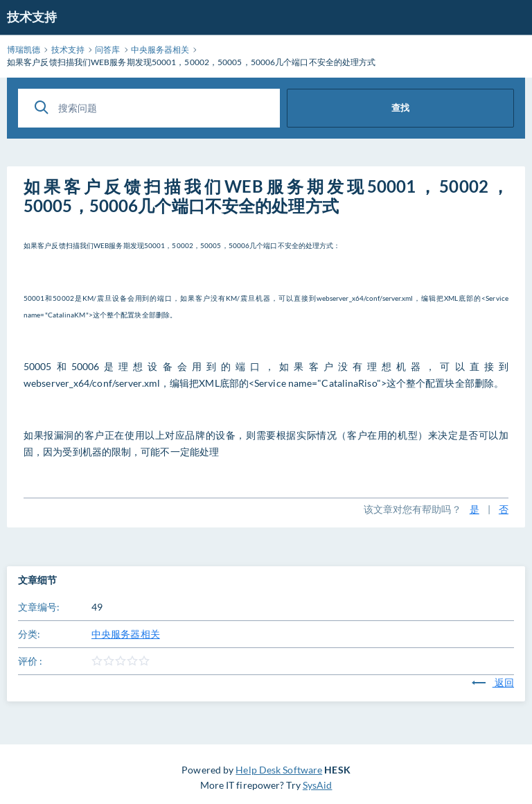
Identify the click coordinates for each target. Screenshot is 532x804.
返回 (493, 682)
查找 (400, 107)
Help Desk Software (279, 770)
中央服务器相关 (126, 634)
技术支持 (32, 17)
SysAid (318, 785)
